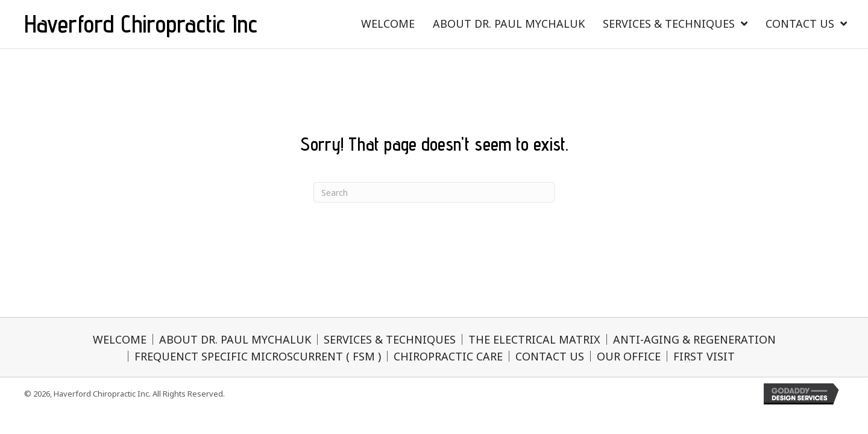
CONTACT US (550, 356)
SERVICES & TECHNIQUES (390, 339)
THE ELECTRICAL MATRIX (534, 339)
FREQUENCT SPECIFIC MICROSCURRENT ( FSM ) (258, 356)
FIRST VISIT (704, 356)
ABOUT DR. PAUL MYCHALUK (235, 339)
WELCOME (120, 339)
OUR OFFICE (629, 356)
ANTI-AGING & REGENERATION (694, 339)
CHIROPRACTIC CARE (448, 356)
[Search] (434, 192)
